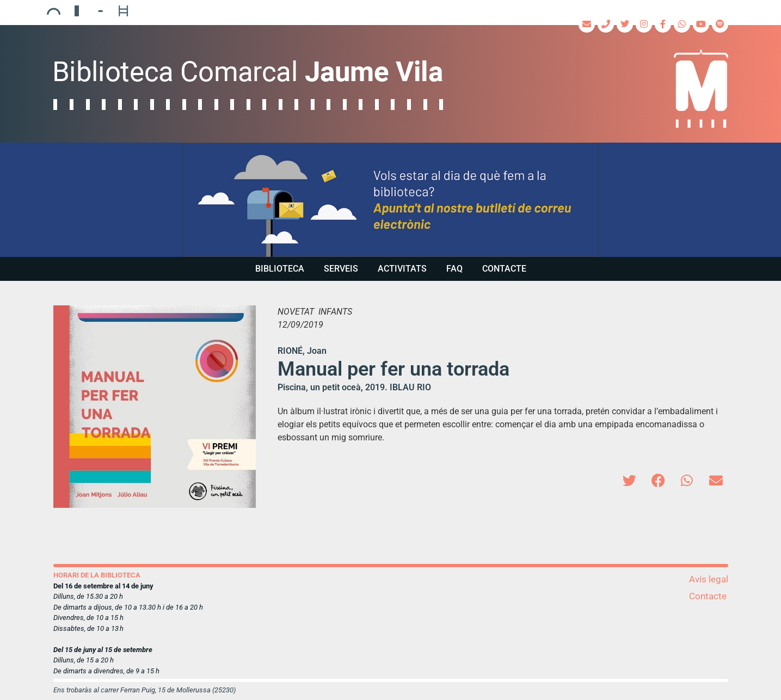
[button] (390, 200)
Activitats (402, 269)
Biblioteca (280, 269)
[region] (390, 200)
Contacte (504, 269)
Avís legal (709, 579)
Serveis (341, 269)
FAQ (454, 269)
